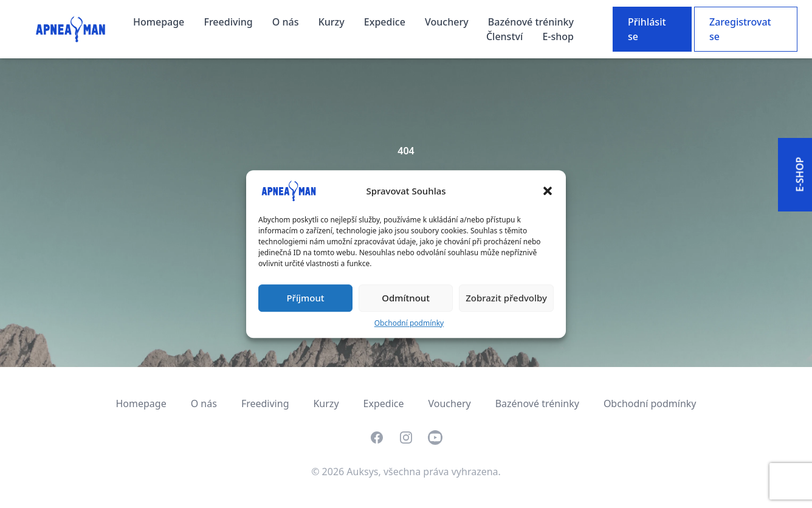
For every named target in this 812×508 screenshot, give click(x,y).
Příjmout (305, 298)
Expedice (386, 22)
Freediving (229, 22)
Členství (506, 36)
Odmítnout (406, 298)
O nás (287, 22)
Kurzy (333, 22)
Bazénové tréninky (531, 22)
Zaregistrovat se (740, 29)
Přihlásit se (647, 29)
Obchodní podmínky (409, 323)
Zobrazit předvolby (506, 298)
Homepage (160, 22)
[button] (548, 191)
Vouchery (448, 22)
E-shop (558, 36)
